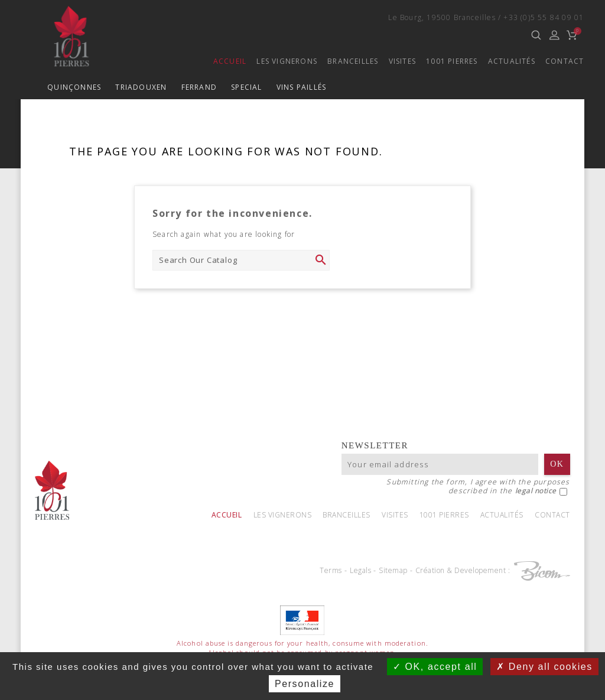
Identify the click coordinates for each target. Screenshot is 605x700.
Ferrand (199, 87)
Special (246, 87)
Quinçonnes (74, 87)
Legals (360, 570)
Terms (331, 570)
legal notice (536, 491)
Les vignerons (287, 61)
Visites (402, 61)
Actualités (512, 61)
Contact (565, 61)
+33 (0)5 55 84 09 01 (544, 17)
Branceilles (353, 61)
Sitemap (393, 570)
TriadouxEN (141, 87)
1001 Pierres (452, 61)
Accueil (230, 61)
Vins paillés (301, 87)
